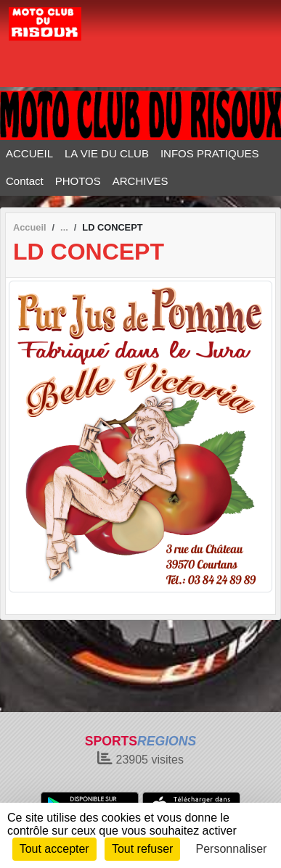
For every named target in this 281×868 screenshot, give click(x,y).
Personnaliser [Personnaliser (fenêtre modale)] (232, 849)
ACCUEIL (29, 153)
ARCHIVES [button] (140, 181)
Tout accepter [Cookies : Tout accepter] (54, 849)
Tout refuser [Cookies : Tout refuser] (142, 849)
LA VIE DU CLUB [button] (107, 153)
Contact (25, 181)
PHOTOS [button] (78, 181)
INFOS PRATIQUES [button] (210, 153)
